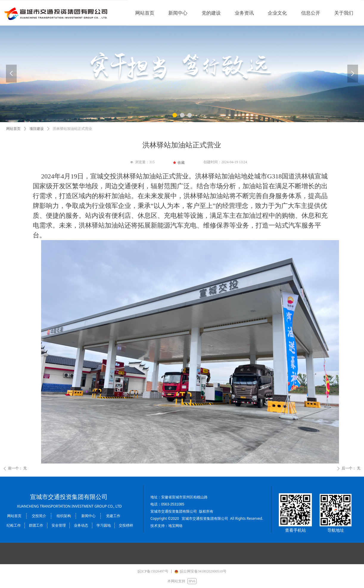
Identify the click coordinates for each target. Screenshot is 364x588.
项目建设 (37, 129)
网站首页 (13, 129)
